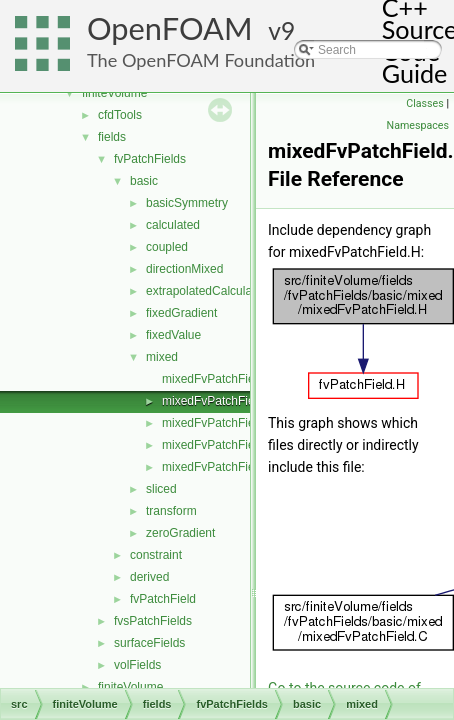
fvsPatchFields (153, 621)
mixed (162, 357)
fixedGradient (181, 313)
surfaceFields (149, 643)
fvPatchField (163, 599)
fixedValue (173, 335)
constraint (156, 555)
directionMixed (184, 269)
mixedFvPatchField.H (219, 401)
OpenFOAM (170, 28)
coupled (167, 247)
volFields (137, 665)
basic (144, 181)
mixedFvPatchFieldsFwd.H (233, 467)
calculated (173, 225)
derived (149, 577)
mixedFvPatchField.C (219, 379)
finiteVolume (114, 93)
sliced (161, 489)
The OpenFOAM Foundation (201, 60)
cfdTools (120, 115)
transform (171, 511)
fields (112, 137)
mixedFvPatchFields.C (222, 423)
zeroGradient (180, 533)
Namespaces (418, 125)
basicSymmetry (187, 203)
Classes (424, 103)
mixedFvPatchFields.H (222, 445)
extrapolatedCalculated (207, 291)
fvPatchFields (150, 159)
